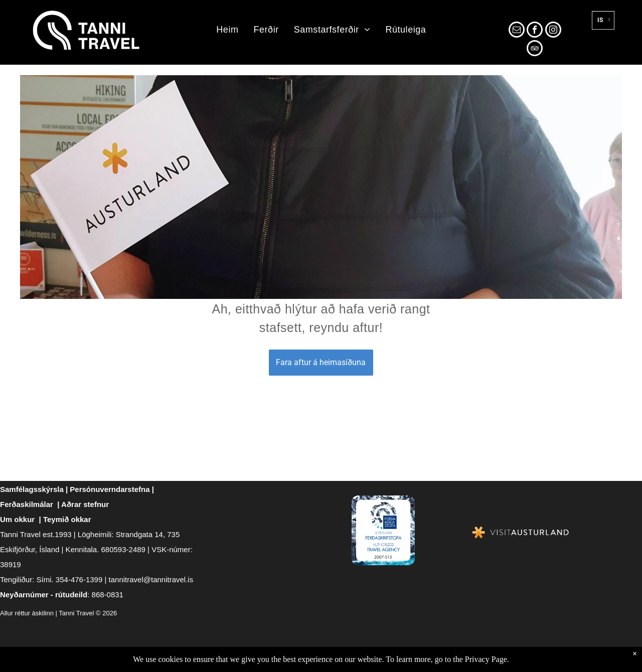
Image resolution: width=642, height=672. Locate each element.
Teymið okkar (67, 519)
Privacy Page (486, 659)
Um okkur (17, 519)
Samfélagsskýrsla (32, 489)
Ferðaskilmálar (27, 504)
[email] (517, 31)
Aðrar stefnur (85, 504)
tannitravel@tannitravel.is (151, 579)
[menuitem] (227, 30)
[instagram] (553, 31)
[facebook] (535, 31)
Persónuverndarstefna (110, 489)
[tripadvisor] (535, 49)
